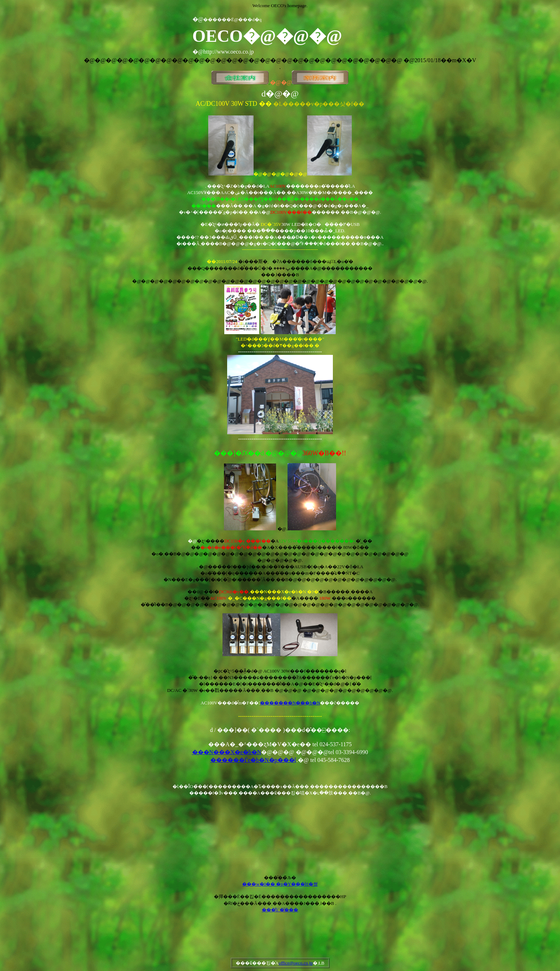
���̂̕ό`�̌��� (280, 910)
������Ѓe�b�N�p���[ (253, 760)
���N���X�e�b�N (227, 752)
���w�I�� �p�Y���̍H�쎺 (280, 884)
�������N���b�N (290, 703)
